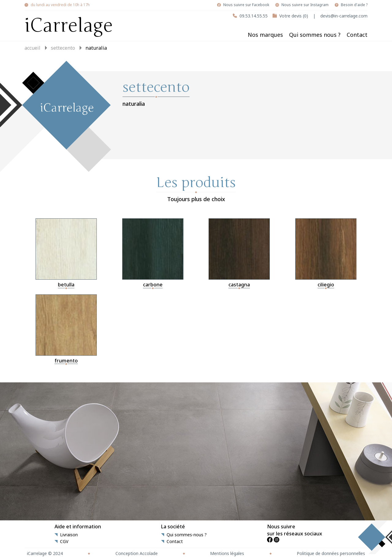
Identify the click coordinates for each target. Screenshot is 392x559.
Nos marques (265, 35)
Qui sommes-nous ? (187, 535)
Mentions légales (227, 553)
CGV (64, 542)
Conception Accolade (137, 553)
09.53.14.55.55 (254, 16)
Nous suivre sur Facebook (246, 5)
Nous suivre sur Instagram (305, 5)
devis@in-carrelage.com (344, 16)
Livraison (69, 535)
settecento (63, 48)
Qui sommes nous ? (315, 35)
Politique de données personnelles (331, 553)
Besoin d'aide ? (354, 5)
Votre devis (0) (294, 16)
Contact (357, 35)
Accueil (32, 48)
